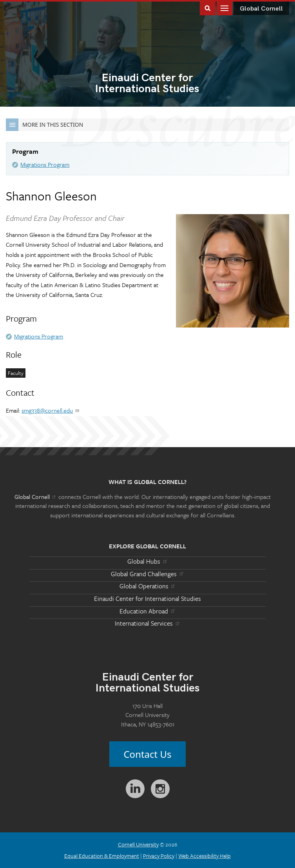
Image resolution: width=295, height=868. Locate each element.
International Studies (147, 84)
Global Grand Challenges (147, 574)
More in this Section (44, 125)
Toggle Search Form (208, 8)
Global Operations (148, 586)
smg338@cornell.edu (51, 410)
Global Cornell (261, 9)
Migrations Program (45, 164)
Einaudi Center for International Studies (147, 599)
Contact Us (147, 754)
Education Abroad (147, 611)
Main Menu (224, 8)
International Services (147, 623)
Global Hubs (147, 561)
